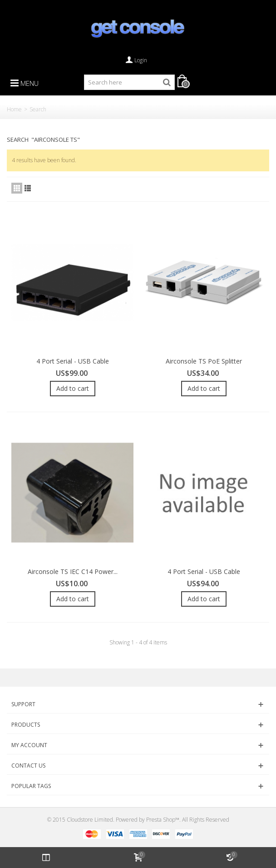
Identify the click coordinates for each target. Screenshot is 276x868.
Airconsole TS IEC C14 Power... (73, 571)
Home (14, 109)
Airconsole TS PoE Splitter (204, 361)
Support (23, 704)
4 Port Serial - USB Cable (73, 361)
